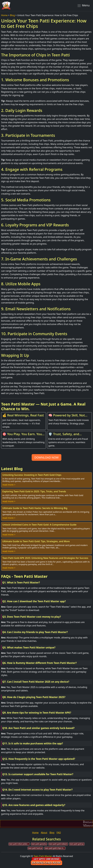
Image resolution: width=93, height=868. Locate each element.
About (44, 833)
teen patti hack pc (35, 848)
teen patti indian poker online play (19, 844)
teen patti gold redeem (58, 844)
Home (4, 15)
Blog (12, 15)
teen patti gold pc (77, 844)
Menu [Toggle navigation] (83, 6)
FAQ (59, 833)
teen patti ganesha (39, 844)
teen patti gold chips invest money (55, 848)
